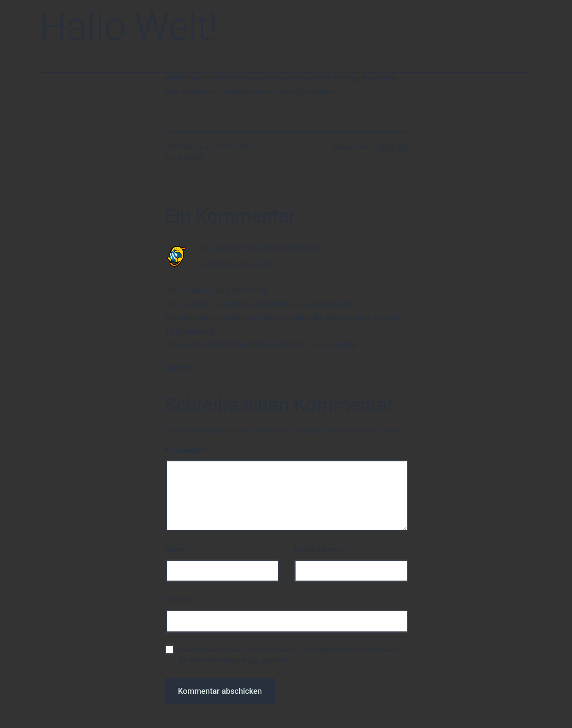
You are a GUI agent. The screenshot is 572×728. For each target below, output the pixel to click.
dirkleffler (191, 158)
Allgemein (393, 147)
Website (178, 599)
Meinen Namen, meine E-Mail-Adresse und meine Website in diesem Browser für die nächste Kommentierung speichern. (291, 655)
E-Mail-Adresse (321, 549)
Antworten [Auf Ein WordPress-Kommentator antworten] (181, 368)
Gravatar (342, 345)
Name (177, 549)
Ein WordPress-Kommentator (260, 248)
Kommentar (186, 450)
